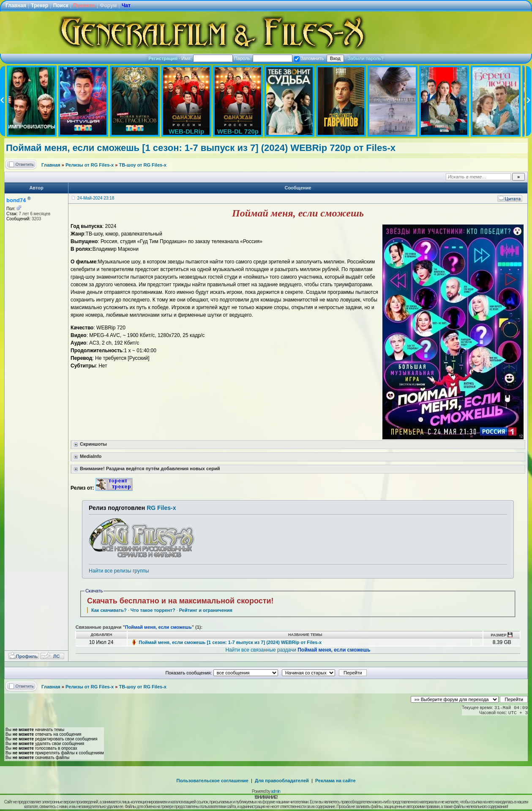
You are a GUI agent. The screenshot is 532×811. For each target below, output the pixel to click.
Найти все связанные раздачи (298, 650)
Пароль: (263, 58)
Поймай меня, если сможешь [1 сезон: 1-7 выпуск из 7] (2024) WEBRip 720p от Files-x (201, 148)
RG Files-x (161, 508)
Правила (84, 5)
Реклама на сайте (336, 781)
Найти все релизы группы (119, 571)
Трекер (40, 5)
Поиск (61, 5)
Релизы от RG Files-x (90, 165)
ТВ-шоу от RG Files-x (143, 165)
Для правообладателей (282, 781)
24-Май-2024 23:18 (96, 198)
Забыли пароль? (366, 58)
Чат (126, 5)
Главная (16, 5)
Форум (108, 5)
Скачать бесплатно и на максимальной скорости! (180, 601)
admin (276, 791)
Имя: (207, 58)
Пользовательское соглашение (213, 781)
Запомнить (309, 58)
